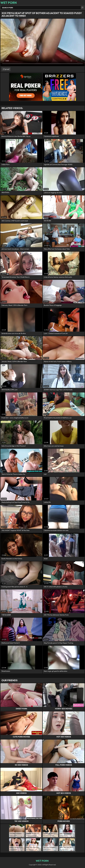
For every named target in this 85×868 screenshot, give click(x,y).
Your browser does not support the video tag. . (42, 42)
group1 (7, 69)
